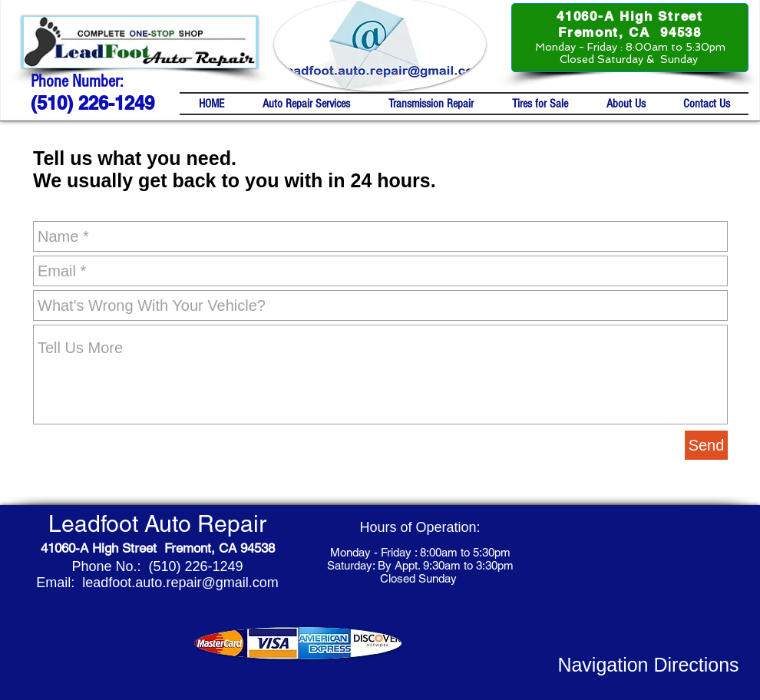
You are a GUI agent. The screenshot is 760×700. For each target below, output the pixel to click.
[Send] (706, 445)
